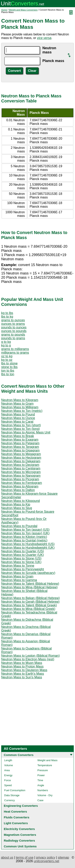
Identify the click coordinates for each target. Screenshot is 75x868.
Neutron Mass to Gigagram (20, 450)
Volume (8, 765)
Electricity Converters (19, 829)
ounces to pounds (14, 331)
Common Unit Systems (20, 846)
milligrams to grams (15, 353)
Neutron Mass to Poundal (19, 526)
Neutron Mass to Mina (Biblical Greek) (28, 609)
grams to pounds (13, 335)
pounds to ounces (14, 327)
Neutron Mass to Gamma (19, 580)
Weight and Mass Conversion (23, 10)
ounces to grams (13, 324)
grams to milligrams (15, 349)
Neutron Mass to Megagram (21, 454)
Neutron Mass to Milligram (20, 407)
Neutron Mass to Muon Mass (22, 663)
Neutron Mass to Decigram (20, 465)
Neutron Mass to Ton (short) (21, 425)
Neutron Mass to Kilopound (20, 501)
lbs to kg (7, 317)
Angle (41, 785)
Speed (8, 785)
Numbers (43, 790)
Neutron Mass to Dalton (18, 490)
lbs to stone (9, 363)
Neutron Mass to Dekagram (21, 461)
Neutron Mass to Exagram (20, 440)
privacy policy (46, 857)
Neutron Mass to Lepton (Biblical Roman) (30, 656)
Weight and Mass (47, 760)
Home (4, 10)
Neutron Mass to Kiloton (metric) (24, 537)
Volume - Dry (45, 795)
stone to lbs (9, 367)
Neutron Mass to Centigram (21, 468)
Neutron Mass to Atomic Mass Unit (26, 432)
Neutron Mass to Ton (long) (20, 429)
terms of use (25, 857)
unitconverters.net (46, 861)
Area (7, 770)
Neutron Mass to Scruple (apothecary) (28, 573)
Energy (8, 775)
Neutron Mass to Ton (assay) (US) (25, 530)
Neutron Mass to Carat (17, 422)
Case (40, 800)
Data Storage (12, 795)
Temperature (45, 765)
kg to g (6, 345)
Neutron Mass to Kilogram (20, 400)
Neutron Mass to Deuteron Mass (24, 670)
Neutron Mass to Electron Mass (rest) (28, 659)
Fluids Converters (17, 817)
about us (7, 857)
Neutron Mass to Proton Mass (22, 666)
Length (8, 760)
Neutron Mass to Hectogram (21, 458)
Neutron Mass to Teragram (20, 447)
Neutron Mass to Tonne (18, 566)
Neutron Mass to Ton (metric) (22, 411)
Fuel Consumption (15, 790)
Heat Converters (15, 811)
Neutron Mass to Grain (17, 576)
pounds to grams (13, 338)
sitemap (63, 857)
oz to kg (7, 356)
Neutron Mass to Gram (17, 404)
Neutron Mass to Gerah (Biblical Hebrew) (30, 602)
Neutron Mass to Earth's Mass (23, 674)
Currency (9, 800)
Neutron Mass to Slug (17, 508)
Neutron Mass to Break (18, 436)
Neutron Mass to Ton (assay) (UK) (25, 533)
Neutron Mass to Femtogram (22, 483)
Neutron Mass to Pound (18, 414)
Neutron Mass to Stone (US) (21, 558)
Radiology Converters (19, 840)
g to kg (6, 342)
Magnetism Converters (20, 835)
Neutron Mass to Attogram (20, 486)
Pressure (43, 770)
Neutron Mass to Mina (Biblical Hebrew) (29, 587)
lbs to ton (8, 374)
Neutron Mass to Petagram (20, 443)
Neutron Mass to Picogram (20, 479)
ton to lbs (8, 371)
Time (40, 780)
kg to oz (7, 360)
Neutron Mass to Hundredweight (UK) (28, 548)
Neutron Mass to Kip (16, 504)
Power (41, 775)
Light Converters (16, 823)
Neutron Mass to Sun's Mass (22, 677)
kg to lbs (7, 313)
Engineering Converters (21, 806)
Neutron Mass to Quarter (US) (22, 551)
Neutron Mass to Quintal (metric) (24, 540)
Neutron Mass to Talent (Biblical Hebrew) (30, 584)
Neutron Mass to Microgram (21, 472)
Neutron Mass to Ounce (18, 418)
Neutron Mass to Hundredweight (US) (28, 544)
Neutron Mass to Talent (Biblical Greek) (29, 605)
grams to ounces (13, 320)
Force (7, 780)
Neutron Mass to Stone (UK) (21, 562)
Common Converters (19, 755)
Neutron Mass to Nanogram (21, 476)
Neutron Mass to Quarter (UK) (22, 555)
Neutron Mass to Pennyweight (22, 569)
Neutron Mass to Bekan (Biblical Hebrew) (30, 598)
